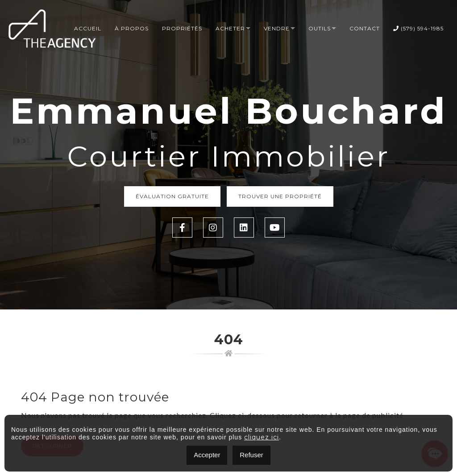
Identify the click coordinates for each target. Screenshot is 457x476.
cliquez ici (262, 437)
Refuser (251, 455)
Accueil (88, 28)
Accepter (207, 455)
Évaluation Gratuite (172, 196)
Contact (365, 28)
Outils (320, 28)
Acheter (230, 28)
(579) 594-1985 (418, 28)
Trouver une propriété (280, 196)
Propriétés (182, 28)
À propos (132, 28)
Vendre (277, 28)
